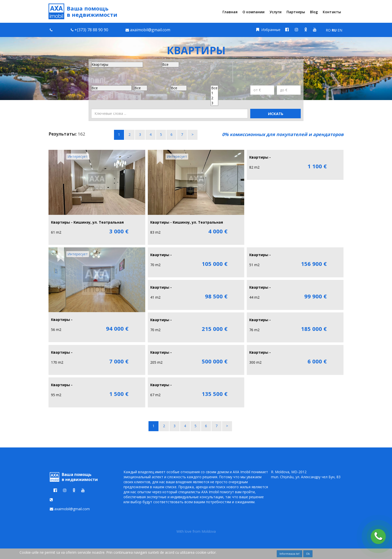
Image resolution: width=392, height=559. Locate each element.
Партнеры (296, 12)
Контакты (332, 12)
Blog (314, 12)
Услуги (275, 12)
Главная (230, 12)
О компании (253, 12)
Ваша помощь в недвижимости (83, 11)
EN (340, 30)
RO (328, 30)
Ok (308, 554)
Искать (276, 114)
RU (334, 30)
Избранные (268, 30)
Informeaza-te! (289, 554)
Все (214, 88)
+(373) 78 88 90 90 (91, 30)
